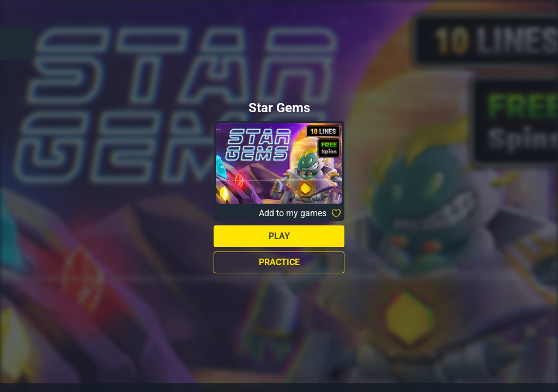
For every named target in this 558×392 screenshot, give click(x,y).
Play (279, 236)
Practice (279, 262)
